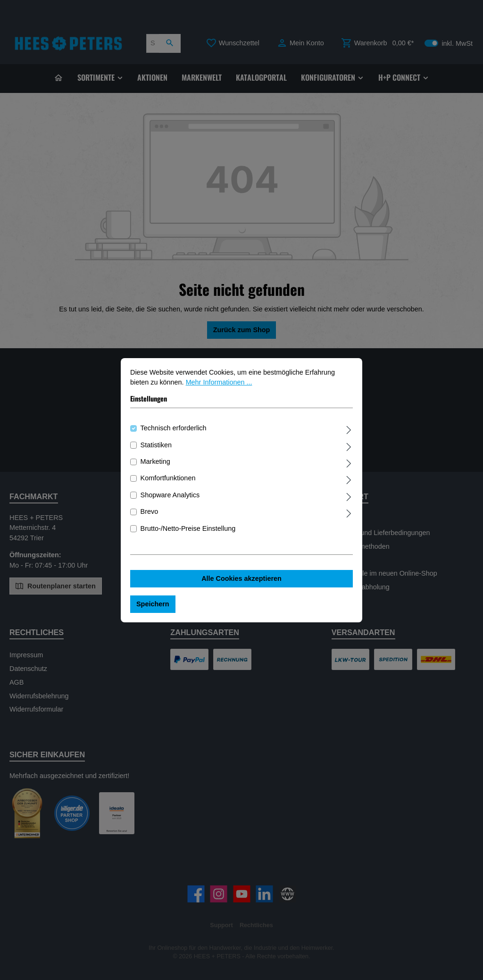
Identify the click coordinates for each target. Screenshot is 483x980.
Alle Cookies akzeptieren (241, 583)
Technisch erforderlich (174, 433)
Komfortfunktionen (168, 483)
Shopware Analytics (170, 499)
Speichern (153, 608)
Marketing (155, 466)
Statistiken (156, 449)
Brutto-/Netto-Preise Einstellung (188, 533)
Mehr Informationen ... (219, 387)
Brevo (150, 516)
